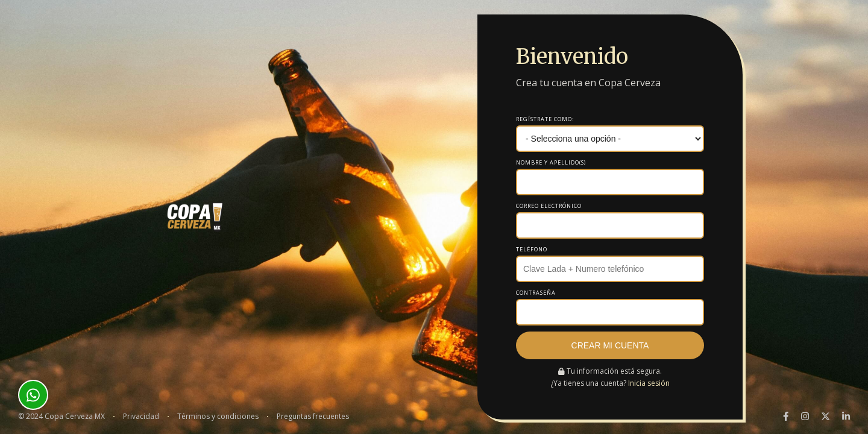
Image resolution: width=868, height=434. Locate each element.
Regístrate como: (545, 119)
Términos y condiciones (218, 416)
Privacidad (141, 416)
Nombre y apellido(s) (551, 162)
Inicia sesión (649, 383)
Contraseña (536, 293)
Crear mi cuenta (610, 345)
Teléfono (532, 249)
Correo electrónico (549, 206)
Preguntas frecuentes (313, 416)
